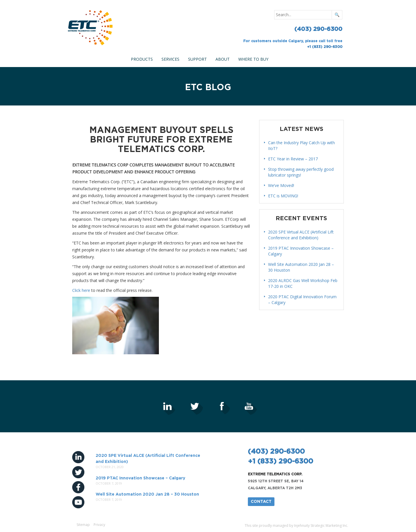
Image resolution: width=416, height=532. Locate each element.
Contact (261, 502)
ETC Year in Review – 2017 (293, 159)
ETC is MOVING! (283, 196)
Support (197, 59)
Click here (81, 290)
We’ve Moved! (281, 185)
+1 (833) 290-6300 (325, 47)
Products (142, 59)
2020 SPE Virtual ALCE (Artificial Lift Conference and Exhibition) (301, 235)
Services (170, 59)
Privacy (99, 525)
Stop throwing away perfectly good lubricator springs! (301, 172)
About (223, 59)
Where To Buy (253, 59)
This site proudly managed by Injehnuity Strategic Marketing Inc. (296, 525)
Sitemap (83, 525)
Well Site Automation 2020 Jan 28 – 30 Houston (147, 494)
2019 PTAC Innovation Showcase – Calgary (140, 478)
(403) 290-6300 (318, 29)
